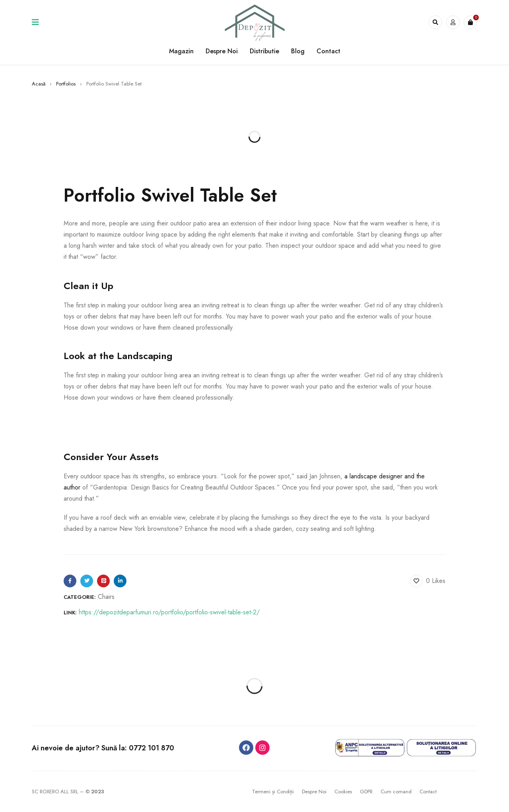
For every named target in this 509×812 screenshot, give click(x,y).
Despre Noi (314, 792)
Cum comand (396, 792)
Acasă (39, 84)
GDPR (366, 792)
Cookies (343, 792)
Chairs (106, 597)
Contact (428, 792)
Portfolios (66, 84)
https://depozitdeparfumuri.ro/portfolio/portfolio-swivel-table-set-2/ (169, 612)
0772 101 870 (152, 748)
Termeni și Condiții (273, 792)
